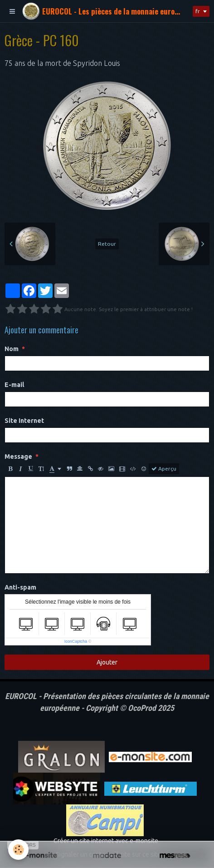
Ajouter (107, 662)
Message (18, 456)
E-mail (14, 385)
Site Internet (24, 421)
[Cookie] (18, 850)
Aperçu (164, 469)
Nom (12, 349)
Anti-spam (20, 587)
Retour (107, 244)
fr (198, 11)
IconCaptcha (76, 641)
